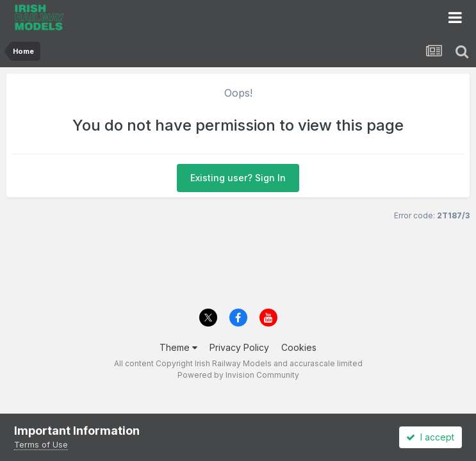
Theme (178, 347)
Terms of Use (41, 444)
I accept (430, 437)
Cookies (299, 347)
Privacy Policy (239, 347)
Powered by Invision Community (238, 375)
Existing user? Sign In (238, 178)
